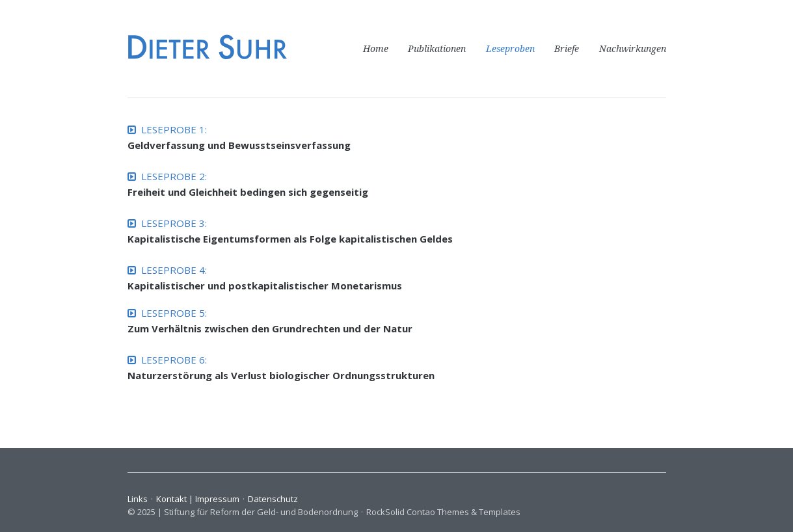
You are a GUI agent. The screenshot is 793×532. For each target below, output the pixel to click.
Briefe (567, 49)
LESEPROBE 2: (167, 176)
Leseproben (510, 49)
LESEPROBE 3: (167, 223)
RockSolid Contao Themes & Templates (443, 512)
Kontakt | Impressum (198, 499)
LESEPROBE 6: (167, 360)
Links (138, 499)
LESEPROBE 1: (167, 129)
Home (376, 49)
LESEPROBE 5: (167, 313)
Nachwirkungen (633, 49)
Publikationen (437, 49)
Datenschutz (273, 499)
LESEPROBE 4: (167, 270)
